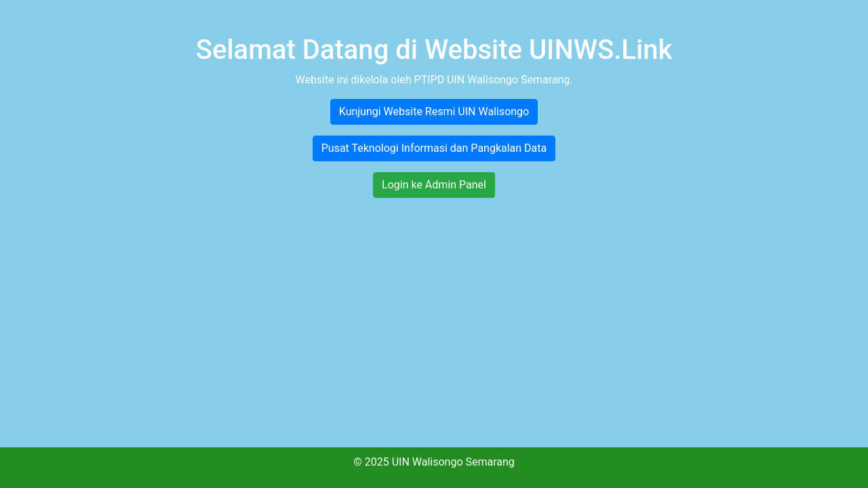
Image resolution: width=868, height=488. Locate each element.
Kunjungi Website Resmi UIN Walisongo (434, 111)
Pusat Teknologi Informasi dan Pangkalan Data (434, 148)
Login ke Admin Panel (434, 185)
